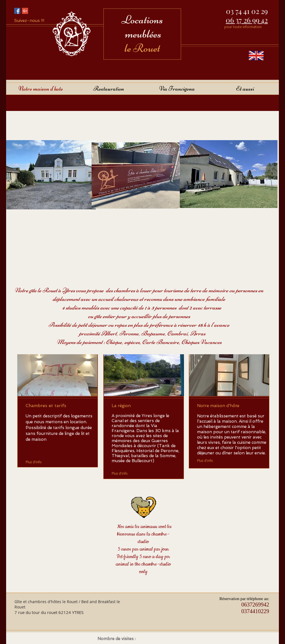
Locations (142, 20)
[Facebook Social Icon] (17, 11)
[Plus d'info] (34, 462)
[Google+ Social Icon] (25, 11)
